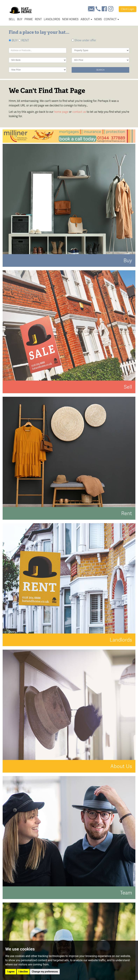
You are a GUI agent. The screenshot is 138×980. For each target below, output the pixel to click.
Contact (111, 19)
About (86, 19)
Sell (12, 19)
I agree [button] (11, 972)
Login (128, 9)
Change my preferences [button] (45, 972)
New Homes (70, 19)
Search (100, 70)
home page (61, 112)
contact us (79, 112)
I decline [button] (23, 972)
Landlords (52, 19)
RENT (24, 40)
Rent (38, 19)
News (98, 19)
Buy (20, 19)
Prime (29, 19)
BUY (13, 40)
